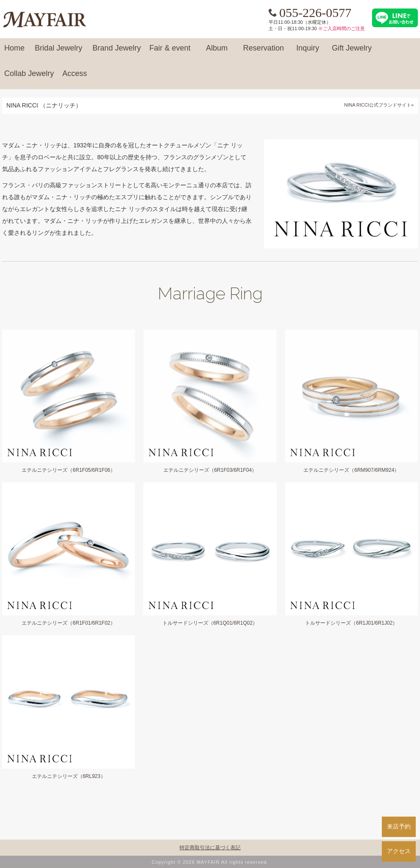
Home (14, 52)
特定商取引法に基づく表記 (210, 848)
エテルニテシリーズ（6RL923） (69, 776)
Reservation (263, 52)
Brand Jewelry (117, 52)
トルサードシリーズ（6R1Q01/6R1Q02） (210, 623)
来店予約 (399, 826)
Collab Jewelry (29, 77)
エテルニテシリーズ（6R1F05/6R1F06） (69, 470)
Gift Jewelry (352, 52)
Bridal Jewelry (59, 52)
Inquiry (308, 52)
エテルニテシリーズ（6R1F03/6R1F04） (210, 470)
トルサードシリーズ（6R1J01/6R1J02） (351, 623)
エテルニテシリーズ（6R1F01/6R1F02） (69, 623)
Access (75, 77)
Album (217, 52)
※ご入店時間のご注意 (342, 28)
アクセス (399, 851)
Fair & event (170, 52)
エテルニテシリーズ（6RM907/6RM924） (351, 470)
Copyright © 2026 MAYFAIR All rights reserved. (210, 862)
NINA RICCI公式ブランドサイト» (379, 105)
